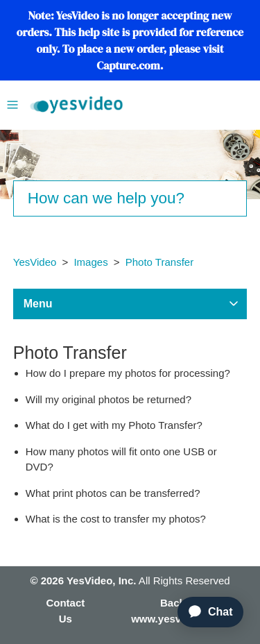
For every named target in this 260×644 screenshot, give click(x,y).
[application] (205, 612)
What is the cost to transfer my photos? (116, 519)
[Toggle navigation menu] (12, 104)
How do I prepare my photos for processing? (128, 373)
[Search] (130, 198)
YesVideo (35, 262)
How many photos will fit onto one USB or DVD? (121, 459)
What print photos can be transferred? (113, 493)
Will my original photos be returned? (109, 399)
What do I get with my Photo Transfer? (114, 425)
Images (90, 262)
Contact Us (65, 611)
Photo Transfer (159, 262)
